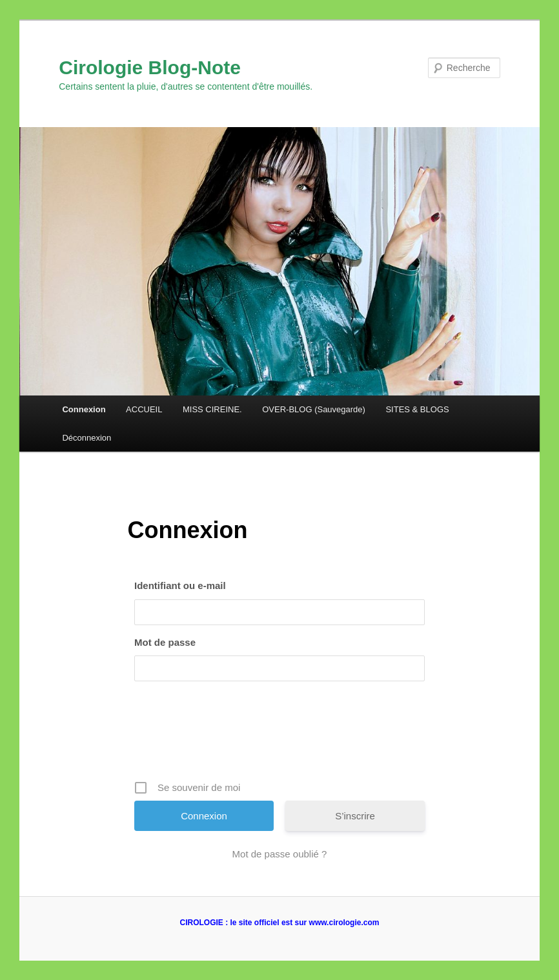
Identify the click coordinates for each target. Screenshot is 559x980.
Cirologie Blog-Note (150, 67)
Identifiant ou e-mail (180, 585)
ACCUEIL (144, 409)
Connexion (84, 409)
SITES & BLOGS (417, 409)
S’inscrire (355, 816)
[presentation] (281, 735)
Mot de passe (165, 642)
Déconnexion (86, 438)
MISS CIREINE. (212, 409)
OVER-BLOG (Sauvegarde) (314, 409)
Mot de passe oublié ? (280, 854)
